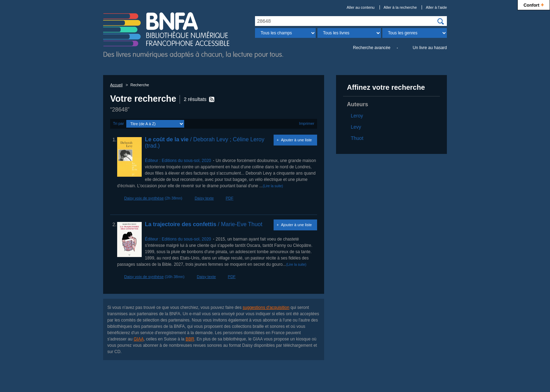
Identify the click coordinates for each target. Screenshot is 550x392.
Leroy (357, 116)
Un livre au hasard (430, 48)
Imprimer (307, 123)
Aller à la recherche (400, 7)
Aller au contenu (361, 7)
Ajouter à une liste (296, 140)
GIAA (139, 339)
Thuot (357, 138)
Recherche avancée (372, 48)
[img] (441, 21)
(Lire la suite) (273, 186)
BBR (190, 339)
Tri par (118, 123)
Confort (534, 4)
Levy (356, 127)
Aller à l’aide (436, 7)
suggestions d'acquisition (266, 307)
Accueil (116, 85)
